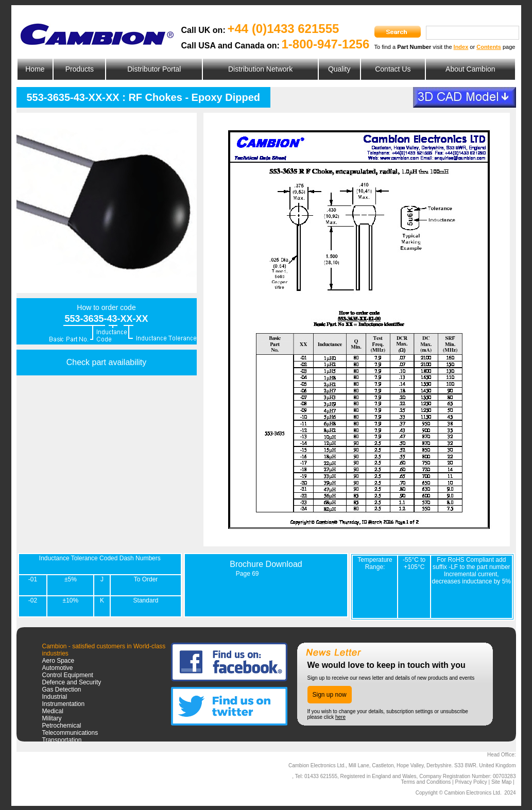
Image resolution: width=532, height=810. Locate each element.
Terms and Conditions (426, 782)
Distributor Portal (154, 69)
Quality (339, 69)
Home (35, 69)
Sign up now (330, 695)
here (340, 717)
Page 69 (247, 574)
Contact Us (393, 69)
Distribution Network (260, 69)
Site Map (501, 782)
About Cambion (470, 69)
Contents (489, 47)
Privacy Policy (471, 782)
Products (80, 69)
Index (461, 47)
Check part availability (107, 362)
